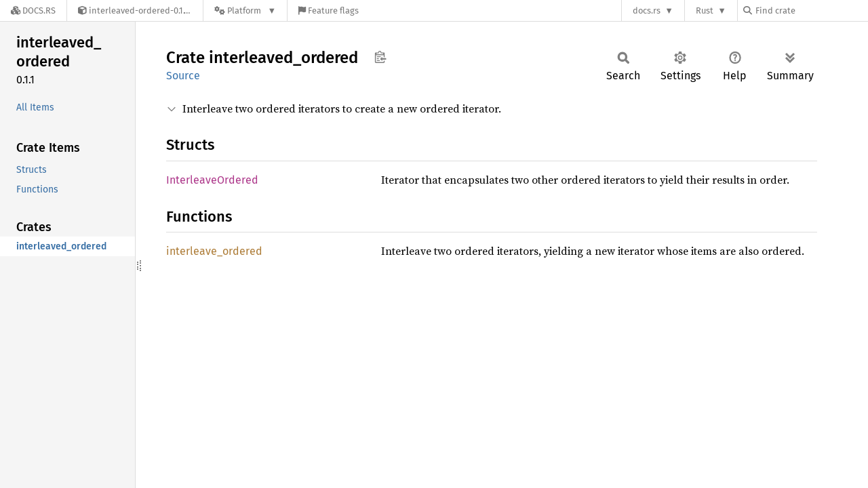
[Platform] (245, 11)
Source (183, 76)
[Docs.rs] (33, 11)
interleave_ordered (214, 251)
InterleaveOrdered (212, 180)
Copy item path (380, 57)
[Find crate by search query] (811, 11)
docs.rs (647, 11)
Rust (705, 11)
